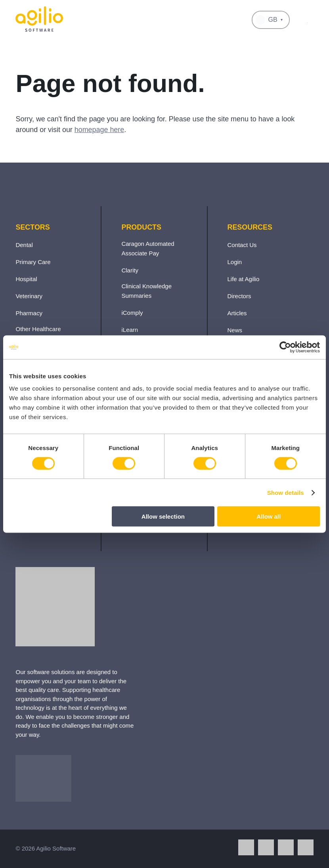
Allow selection (163, 516)
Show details (286, 492)
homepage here (99, 130)
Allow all (269, 516)
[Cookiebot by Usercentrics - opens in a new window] (285, 347)
